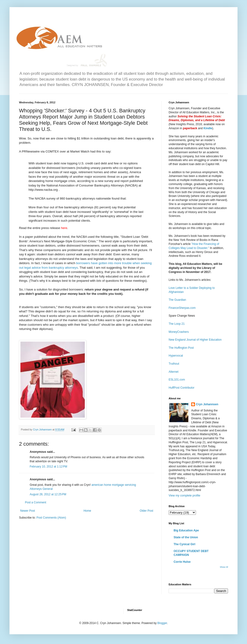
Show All (224, 567)
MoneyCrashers (179, 332)
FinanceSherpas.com (182, 308)
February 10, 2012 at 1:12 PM (48, 467)
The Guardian (177, 300)
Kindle (208, 128)
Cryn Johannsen (207, 404)
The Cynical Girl (184, 544)
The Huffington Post (181, 348)
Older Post (146, 511)
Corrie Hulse (182, 562)
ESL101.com (177, 380)
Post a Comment (36, 502)
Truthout (174, 364)
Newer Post (28, 511)
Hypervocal (176, 356)
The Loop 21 (177, 324)
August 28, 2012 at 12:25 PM (48, 494)
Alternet (173, 372)
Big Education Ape (186, 530)
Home (87, 511)
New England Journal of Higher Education (195, 340)
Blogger (162, 623)
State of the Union (186, 537)
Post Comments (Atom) (51, 518)
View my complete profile (184, 496)
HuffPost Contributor (182, 388)
